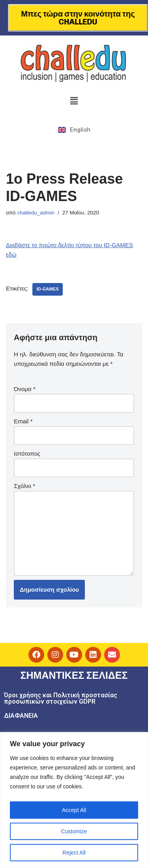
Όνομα (25, 389)
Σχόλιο (24, 486)
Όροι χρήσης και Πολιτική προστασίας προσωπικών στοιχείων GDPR (61, 698)
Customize (74, 831)
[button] (74, 101)
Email (23, 421)
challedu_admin (36, 213)
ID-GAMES (47, 289)
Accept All (74, 810)
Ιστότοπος (27, 454)
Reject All (74, 853)
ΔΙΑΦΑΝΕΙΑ (21, 716)
